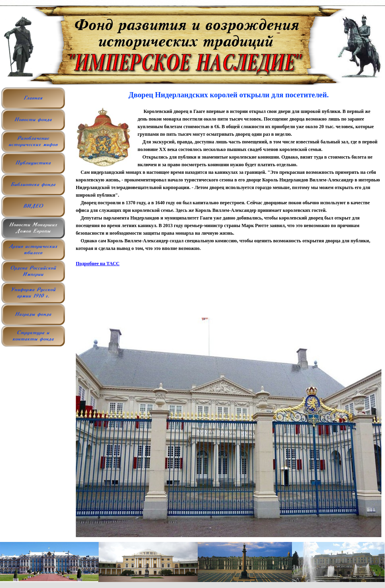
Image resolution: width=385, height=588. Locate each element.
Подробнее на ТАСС (98, 264)
